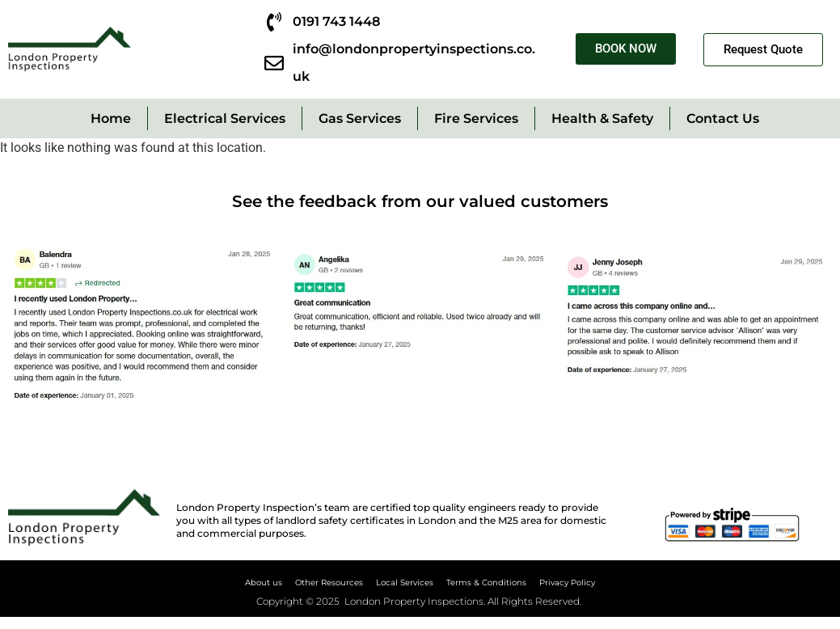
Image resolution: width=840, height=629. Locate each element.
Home (111, 118)
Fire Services (476, 118)
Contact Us (723, 118)
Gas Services (360, 118)
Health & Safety (602, 118)
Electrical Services (225, 118)
